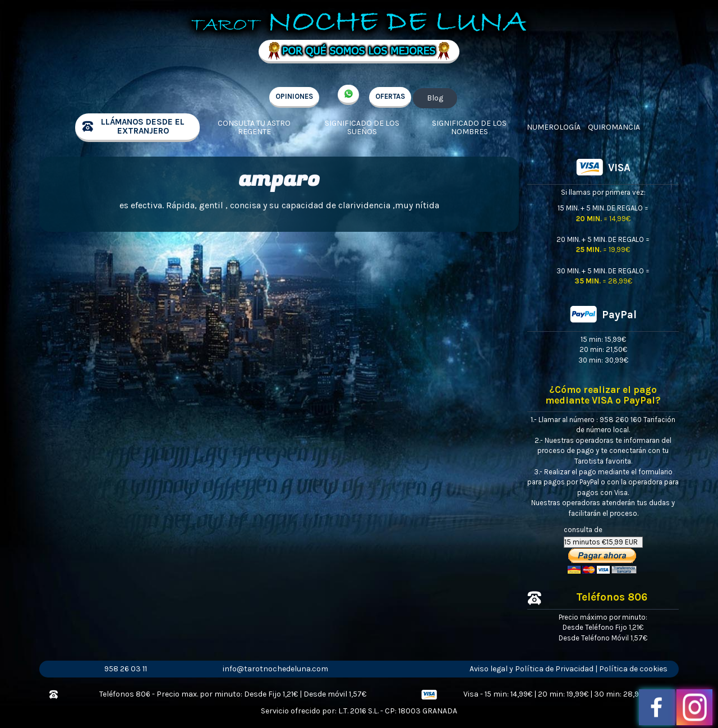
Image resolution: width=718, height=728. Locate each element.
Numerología (554, 127)
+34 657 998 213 (348, 95)
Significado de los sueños (362, 128)
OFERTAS (390, 96)
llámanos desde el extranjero (143, 127)
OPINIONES (294, 96)
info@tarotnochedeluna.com (275, 669)
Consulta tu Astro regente (254, 128)
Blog (435, 98)
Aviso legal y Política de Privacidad (531, 669)
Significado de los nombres (469, 128)
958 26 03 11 (126, 669)
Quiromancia (614, 127)
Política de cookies (633, 669)
